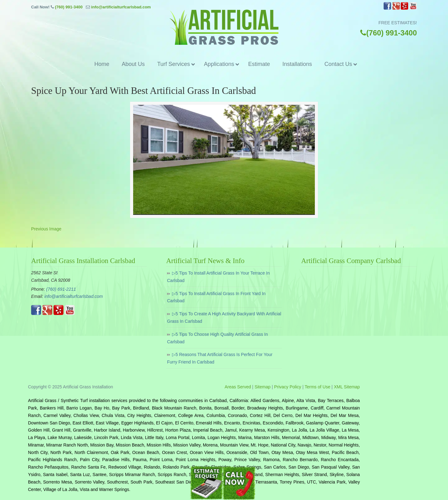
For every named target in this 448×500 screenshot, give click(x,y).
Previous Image (46, 229)
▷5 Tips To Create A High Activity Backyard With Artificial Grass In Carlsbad (224, 317)
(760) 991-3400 (69, 7)
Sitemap (262, 387)
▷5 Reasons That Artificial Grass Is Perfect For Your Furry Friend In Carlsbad (220, 358)
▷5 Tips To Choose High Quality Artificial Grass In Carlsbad (217, 338)
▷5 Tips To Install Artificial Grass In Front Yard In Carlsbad (216, 297)
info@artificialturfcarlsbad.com (121, 7)
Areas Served (238, 387)
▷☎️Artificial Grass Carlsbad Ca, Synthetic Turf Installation (224, 27)
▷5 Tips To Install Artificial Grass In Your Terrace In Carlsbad (218, 277)
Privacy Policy (288, 387)
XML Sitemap (347, 387)
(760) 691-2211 (61, 289)
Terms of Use (317, 387)
